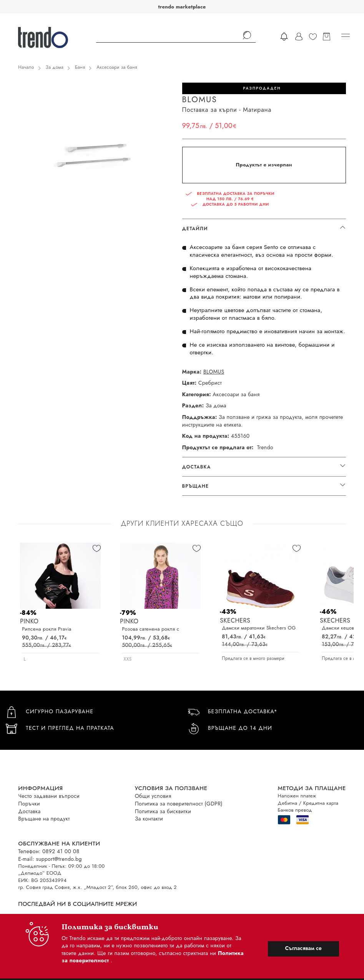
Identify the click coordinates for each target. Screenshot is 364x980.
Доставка (29, 811)
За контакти (149, 819)
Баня (80, 67)
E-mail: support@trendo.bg (50, 859)
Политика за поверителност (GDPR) (179, 804)
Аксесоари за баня (117, 67)
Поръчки (29, 804)
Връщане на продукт (44, 819)
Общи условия (153, 796)
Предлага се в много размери (253, 658)
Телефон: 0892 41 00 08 (49, 851)
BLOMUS (214, 372)
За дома (55, 67)
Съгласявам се (303, 948)
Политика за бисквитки (163, 811)
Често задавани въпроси (49, 796)
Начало (26, 67)
